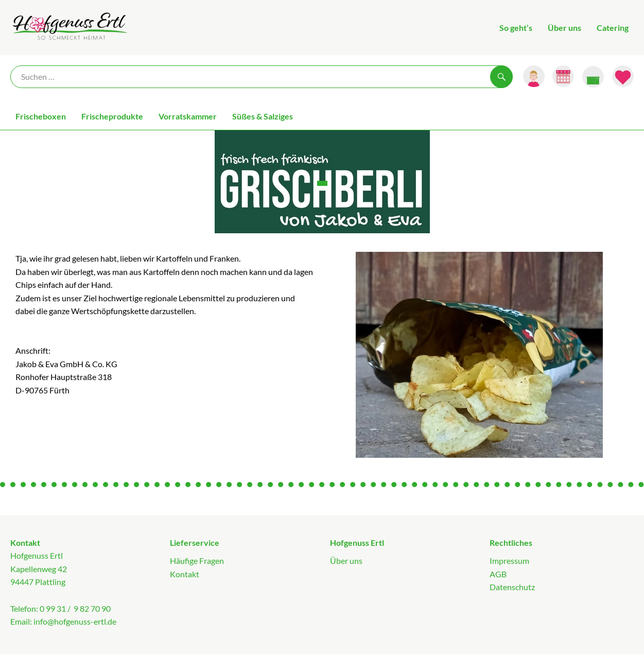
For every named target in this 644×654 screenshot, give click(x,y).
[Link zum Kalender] (563, 76)
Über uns (564, 28)
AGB (498, 574)
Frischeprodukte (112, 116)
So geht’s (516, 28)
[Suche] (262, 77)
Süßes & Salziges (263, 116)
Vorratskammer (188, 116)
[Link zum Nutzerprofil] (534, 76)
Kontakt (185, 574)
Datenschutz (512, 587)
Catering (613, 28)
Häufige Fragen (197, 561)
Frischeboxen (41, 116)
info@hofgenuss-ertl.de (75, 621)
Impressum (509, 561)
